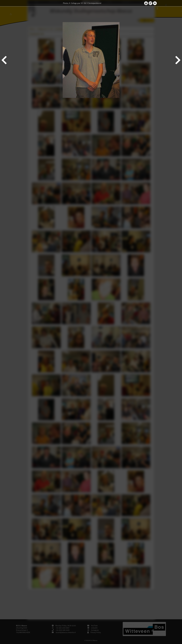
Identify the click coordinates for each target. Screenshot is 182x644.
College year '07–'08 (78, 3)
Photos (66, 3)
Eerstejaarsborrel (95, 3)
